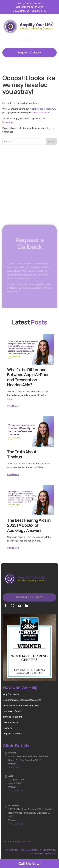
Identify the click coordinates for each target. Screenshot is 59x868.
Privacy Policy (11, 850)
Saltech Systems (23, 841)
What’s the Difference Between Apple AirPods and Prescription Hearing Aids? (28, 377)
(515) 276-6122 (35, 3)
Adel (19, 3)
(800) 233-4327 (35, 7)
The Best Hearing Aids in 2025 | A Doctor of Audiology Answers (29, 525)
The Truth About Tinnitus (22, 454)
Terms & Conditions (29, 850)
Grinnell (21, 7)
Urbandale (19, 11)
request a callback (40, 112)
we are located (44, 109)
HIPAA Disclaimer (48, 853)
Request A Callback (30, 601)
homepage (8, 122)
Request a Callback (30, 54)
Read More (13, 406)
